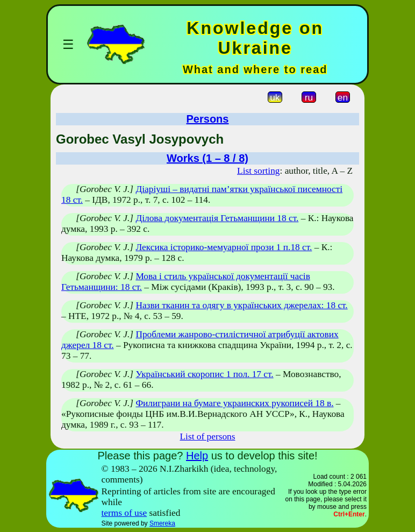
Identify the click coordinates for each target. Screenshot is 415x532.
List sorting (258, 171)
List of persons (208, 437)
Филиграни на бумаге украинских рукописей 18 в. (234, 403)
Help (197, 456)
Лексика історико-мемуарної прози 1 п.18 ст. (224, 247)
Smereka (162, 523)
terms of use (124, 513)
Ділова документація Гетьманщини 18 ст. (217, 218)
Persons (208, 119)
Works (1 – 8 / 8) (207, 158)
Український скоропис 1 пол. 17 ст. (204, 374)
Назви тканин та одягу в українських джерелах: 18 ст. (241, 305)
